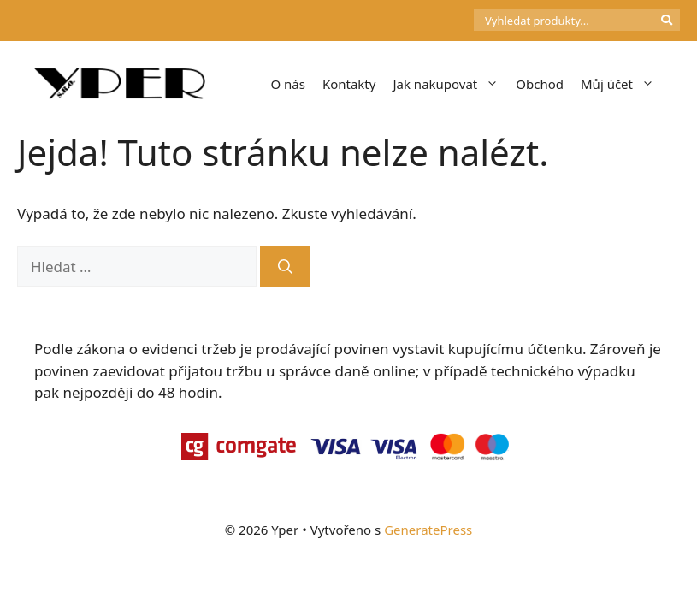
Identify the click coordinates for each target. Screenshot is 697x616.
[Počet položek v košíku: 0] (445, 21)
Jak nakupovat (450, 84)
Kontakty (349, 84)
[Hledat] (285, 267)
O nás (288, 84)
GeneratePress (428, 530)
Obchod (540, 84)
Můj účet (622, 84)
